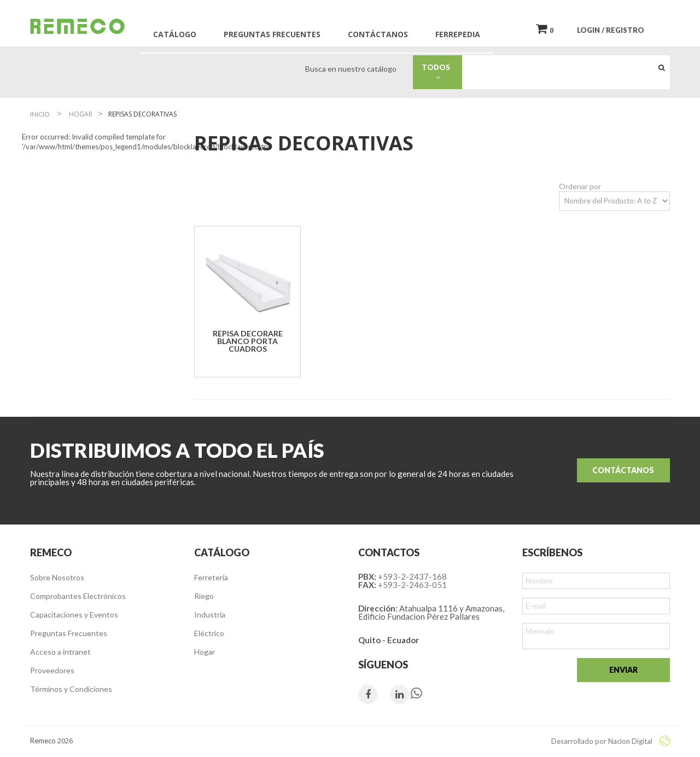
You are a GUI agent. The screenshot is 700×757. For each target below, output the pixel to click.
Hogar (205, 652)
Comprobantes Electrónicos (78, 596)
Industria (210, 615)
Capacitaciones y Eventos (74, 615)
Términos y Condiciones (71, 689)
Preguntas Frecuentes (69, 633)
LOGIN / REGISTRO (611, 30)
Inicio (40, 114)
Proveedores (52, 670)
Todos (438, 72)
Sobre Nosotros (57, 577)
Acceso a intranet (60, 652)
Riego (204, 596)
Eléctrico (209, 633)
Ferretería (211, 577)
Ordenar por (580, 186)
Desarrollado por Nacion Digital (611, 741)
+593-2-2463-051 (412, 585)
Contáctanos (623, 470)
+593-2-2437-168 (412, 577)
